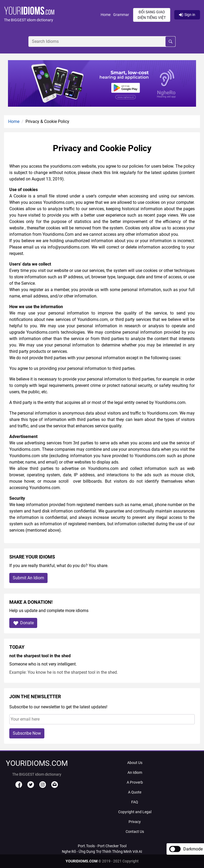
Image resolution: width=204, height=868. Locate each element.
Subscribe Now (27, 733)
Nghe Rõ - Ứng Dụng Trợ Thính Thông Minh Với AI (102, 852)
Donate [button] (23, 623)
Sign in (187, 15)
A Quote (135, 792)
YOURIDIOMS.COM (82, 861)
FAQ (135, 802)
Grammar (121, 15)
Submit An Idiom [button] (28, 578)
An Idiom (135, 772)
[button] (52, 15)
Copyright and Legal (135, 812)
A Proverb (135, 782)
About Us (135, 763)
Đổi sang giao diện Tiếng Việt (152, 15)
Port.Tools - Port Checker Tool (102, 846)
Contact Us (135, 832)
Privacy (135, 822)
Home (106, 15)
